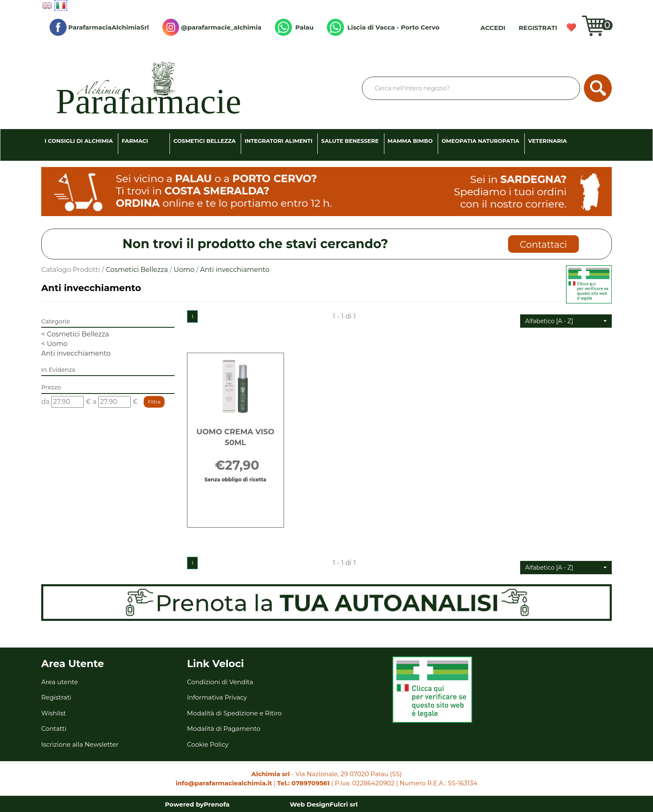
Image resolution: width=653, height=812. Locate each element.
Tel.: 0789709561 (303, 783)
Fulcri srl (344, 804)
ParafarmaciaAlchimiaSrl (99, 27)
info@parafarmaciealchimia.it (224, 783)
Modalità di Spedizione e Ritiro (234, 713)
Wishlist (571, 27)
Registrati (538, 28)
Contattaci (543, 245)
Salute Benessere (350, 141)
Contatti (54, 729)
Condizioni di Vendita (220, 682)
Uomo (184, 270)
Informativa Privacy (217, 697)
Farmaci (135, 141)
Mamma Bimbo (410, 141)
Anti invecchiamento (76, 353)
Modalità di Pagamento (224, 729)
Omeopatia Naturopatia (480, 141)
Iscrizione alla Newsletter (80, 744)
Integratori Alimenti (278, 141)
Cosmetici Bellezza (204, 141)
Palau (294, 27)
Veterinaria (547, 141)
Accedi (493, 28)
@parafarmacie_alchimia (212, 27)
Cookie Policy (208, 744)
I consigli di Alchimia (79, 141)
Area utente (60, 682)
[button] (566, 321)
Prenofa (217, 804)
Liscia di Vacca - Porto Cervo (383, 27)
